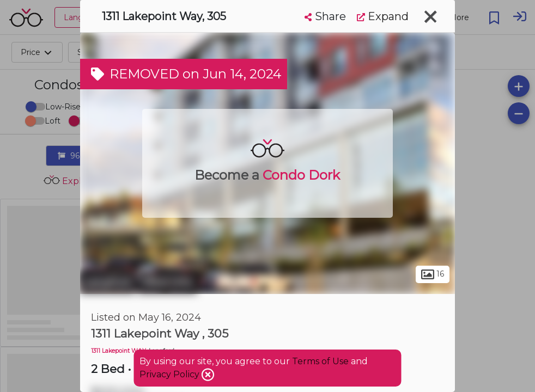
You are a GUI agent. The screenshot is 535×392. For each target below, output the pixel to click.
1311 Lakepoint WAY (118, 351)
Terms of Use (320, 361)
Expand (383, 16)
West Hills (168, 282)
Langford (108, 282)
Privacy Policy (171, 374)
